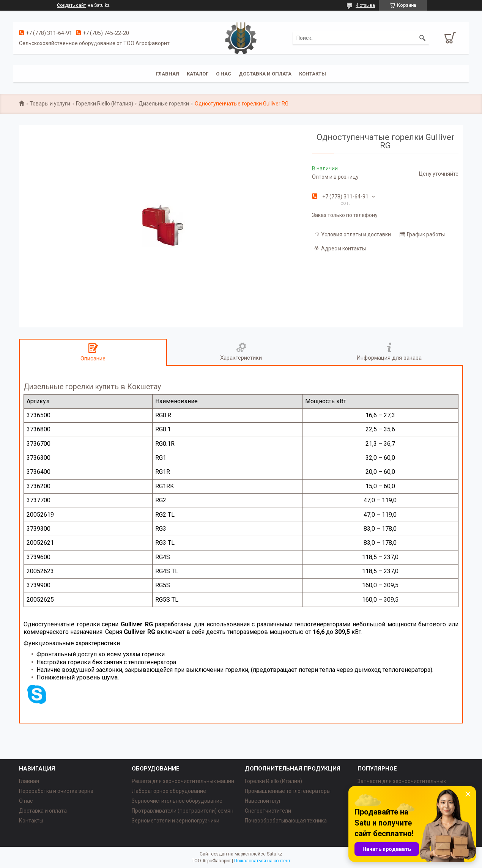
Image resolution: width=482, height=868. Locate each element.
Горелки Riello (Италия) (105, 104)
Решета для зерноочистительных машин (183, 781)
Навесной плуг (263, 801)
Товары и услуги (50, 104)
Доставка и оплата (265, 74)
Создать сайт (71, 5)
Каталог (198, 74)
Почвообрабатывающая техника (286, 821)
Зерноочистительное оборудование (177, 801)
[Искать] (422, 38)
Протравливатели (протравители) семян (183, 811)
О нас (224, 74)
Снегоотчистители (268, 811)
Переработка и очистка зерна (56, 791)
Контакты (313, 74)
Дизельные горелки (164, 104)
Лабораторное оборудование (169, 791)
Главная (168, 74)
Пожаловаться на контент (262, 861)
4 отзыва (365, 5)
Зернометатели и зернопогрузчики (176, 821)
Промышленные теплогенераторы (288, 791)
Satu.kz (275, 854)
